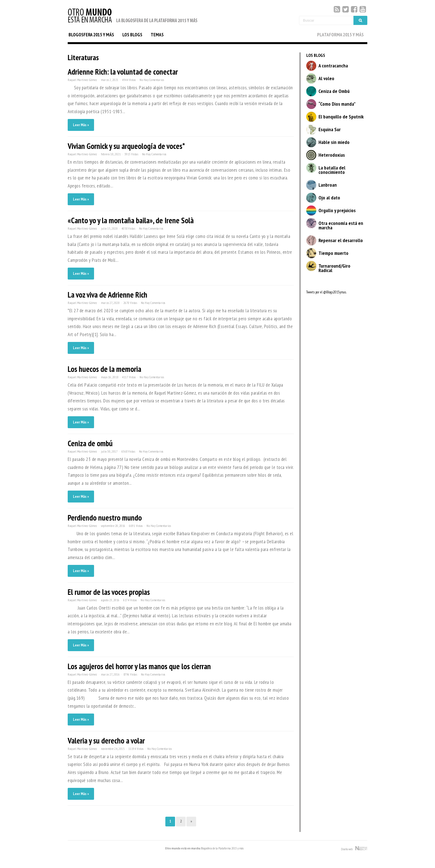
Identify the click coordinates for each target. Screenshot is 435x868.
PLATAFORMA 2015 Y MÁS (340, 35)
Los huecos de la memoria (104, 369)
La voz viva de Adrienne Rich (108, 295)
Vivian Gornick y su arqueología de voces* (126, 146)
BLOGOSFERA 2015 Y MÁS (91, 35)
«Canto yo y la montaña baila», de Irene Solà (131, 220)
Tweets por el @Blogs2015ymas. (326, 292)
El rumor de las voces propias (109, 592)
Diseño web (354, 849)
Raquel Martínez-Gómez (83, 80)
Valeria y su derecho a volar (106, 741)
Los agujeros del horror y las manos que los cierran (139, 666)
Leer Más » (81, 125)
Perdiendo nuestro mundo (105, 518)
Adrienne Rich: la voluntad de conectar (123, 72)
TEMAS (157, 35)
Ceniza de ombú (90, 443)
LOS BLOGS (132, 35)
